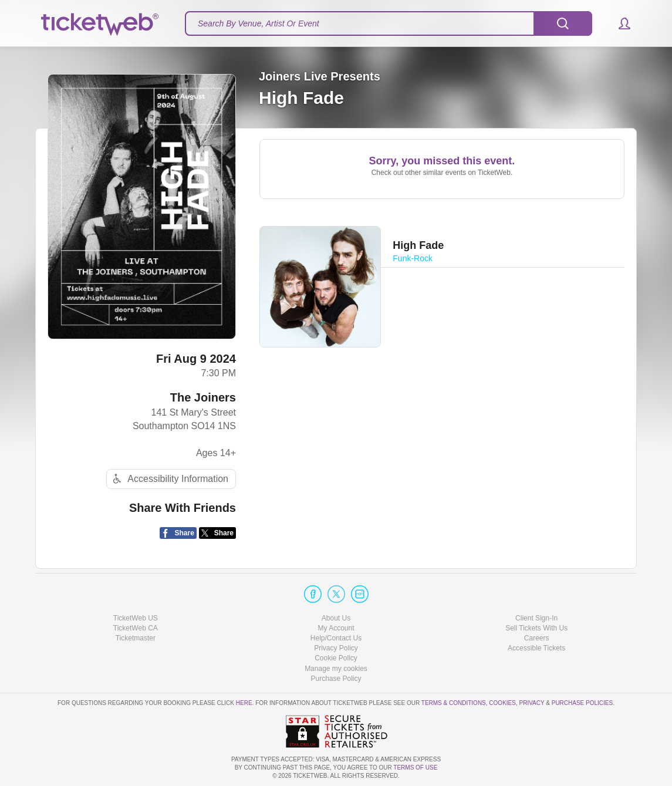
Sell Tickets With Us (536, 628)
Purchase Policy (336, 679)
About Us (336, 618)
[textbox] (389, 23)
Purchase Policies (582, 703)
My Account (336, 628)
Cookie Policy (336, 658)
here (244, 703)
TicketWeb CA (136, 628)
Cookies (502, 703)
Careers (537, 638)
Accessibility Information (169, 479)
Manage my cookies (336, 669)
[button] (619, 23)
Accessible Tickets (536, 648)
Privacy (532, 703)
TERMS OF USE (415, 768)
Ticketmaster (136, 638)
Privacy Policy (336, 648)
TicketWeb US (136, 618)
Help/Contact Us (336, 638)
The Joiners (203, 397)
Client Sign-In (536, 618)
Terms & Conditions (454, 703)
